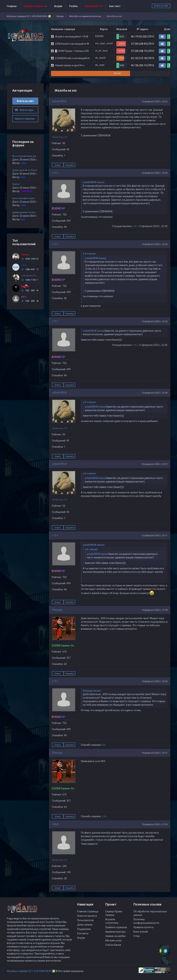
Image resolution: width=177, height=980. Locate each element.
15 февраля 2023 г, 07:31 (155, 753)
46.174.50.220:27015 (143, 37)
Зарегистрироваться (26, 119)
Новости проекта (87, 916)
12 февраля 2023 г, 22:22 (155, 101)
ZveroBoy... (27, 191)
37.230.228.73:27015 (143, 51)
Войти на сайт (161, 6)
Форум (58, 6)
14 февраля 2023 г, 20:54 (155, 681)
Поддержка (84, 929)
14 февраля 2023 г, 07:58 (155, 610)
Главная (12, 6)
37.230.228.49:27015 (143, 44)
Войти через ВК (26, 110)
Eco (104, 745)
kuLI (23, 177)
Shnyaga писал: (92, 691)
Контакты (83, 933)
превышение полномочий (28, 212)
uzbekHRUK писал (94, 331)
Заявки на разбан (115, 936)
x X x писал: (90, 254)
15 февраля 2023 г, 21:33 (155, 824)
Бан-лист (115, 6)
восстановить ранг (24, 198)
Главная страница (88, 911)
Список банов (113, 945)
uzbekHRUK (59, 101)
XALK (55, 824)
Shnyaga (57, 610)
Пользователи (85, 920)
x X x (55, 173)
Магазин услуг (114, 940)
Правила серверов (116, 927)
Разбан (73, 6)
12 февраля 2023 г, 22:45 (155, 321)
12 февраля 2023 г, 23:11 (155, 535)
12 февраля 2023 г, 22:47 (155, 464)
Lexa (23, 163)
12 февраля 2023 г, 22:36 (155, 173)
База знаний (141, 932)
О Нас (137, 936)
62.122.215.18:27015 (143, 58)
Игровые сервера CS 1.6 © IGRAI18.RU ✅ (29, 16)
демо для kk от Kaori (25, 170)
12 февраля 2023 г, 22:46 (155, 393)
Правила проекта (143, 927)
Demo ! (16, 184)
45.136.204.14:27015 (143, 65)
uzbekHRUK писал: (94, 182)
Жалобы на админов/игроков (85, 16)
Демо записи (85, 925)
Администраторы (115, 932)
